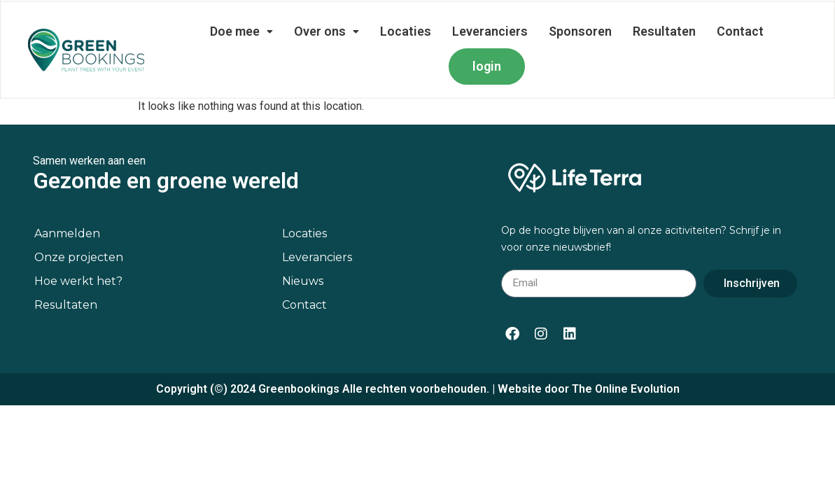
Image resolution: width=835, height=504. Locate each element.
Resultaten (664, 31)
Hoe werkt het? (78, 281)
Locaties (406, 31)
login (487, 66)
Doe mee (241, 31)
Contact (740, 31)
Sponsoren (580, 31)
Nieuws (303, 281)
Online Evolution (637, 389)
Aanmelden (67, 233)
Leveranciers (490, 31)
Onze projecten (79, 257)
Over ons (327, 31)
